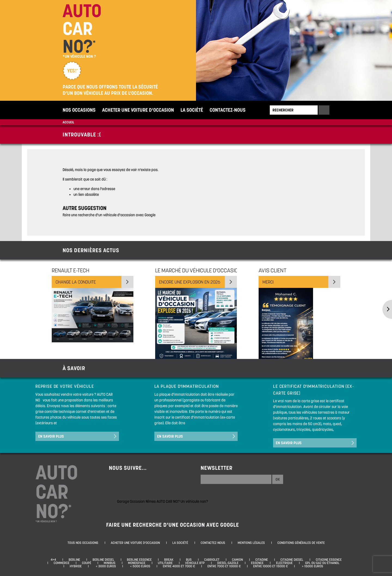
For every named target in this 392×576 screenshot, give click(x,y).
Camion (237, 560)
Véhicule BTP (195, 563)
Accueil (68, 122)
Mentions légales (251, 543)
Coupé (87, 563)
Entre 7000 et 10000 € (224, 566)
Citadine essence (329, 560)
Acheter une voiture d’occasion (138, 110)
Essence (257, 563)
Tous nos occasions (83, 543)
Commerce (62, 563)
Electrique (284, 563)
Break (169, 560)
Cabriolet (212, 560)
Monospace (137, 563)
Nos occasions (79, 110)
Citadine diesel (292, 560)
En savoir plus (51, 436)
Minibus (110, 563)
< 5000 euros (139, 566)
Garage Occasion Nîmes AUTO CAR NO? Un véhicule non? (163, 501)
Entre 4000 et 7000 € (179, 566)
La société (192, 110)
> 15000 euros (312, 566)
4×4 (53, 560)
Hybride (76, 566)
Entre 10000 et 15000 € (270, 566)
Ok (278, 479)
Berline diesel (103, 560)
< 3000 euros (105, 566)
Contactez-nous (228, 110)
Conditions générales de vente (301, 543)
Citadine (262, 560)
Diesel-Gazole (228, 563)
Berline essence (139, 560)
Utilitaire (165, 563)
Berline (74, 560)
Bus (189, 560)
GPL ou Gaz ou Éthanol (322, 563)
